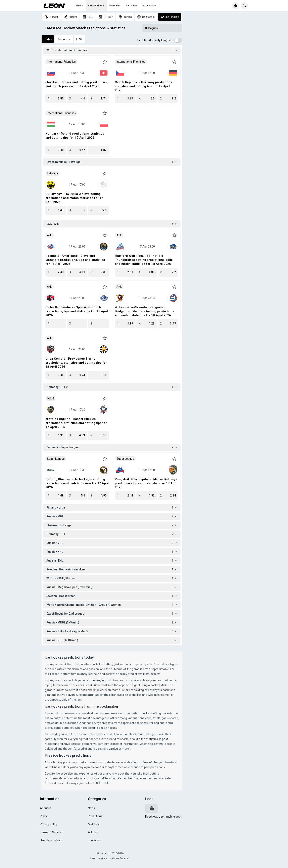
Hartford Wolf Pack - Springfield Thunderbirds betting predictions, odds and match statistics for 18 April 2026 (144, 260)
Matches (115, 6)
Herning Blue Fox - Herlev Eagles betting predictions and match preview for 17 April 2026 (77, 483)
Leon (149, 799)
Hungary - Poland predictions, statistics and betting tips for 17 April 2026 (75, 136)
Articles (132, 6)
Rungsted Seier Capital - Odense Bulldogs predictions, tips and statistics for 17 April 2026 (146, 483)
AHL (50, 235)
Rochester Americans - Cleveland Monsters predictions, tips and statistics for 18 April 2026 (75, 260)
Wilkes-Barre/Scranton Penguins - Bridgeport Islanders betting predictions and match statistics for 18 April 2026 (145, 311)
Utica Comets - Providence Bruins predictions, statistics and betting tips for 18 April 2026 (76, 363)
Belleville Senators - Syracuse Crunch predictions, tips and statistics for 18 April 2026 (77, 311)
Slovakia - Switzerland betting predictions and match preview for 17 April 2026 (76, 84)
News (80, 6)
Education (149, 6)
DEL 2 (51, 398)
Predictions (96, 6)
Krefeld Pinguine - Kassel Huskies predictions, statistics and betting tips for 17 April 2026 (76, 423)
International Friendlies (61, 62)
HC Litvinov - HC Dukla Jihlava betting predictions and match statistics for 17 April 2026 (74, 198)
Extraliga (53, 173)
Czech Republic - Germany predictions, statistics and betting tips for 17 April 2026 (144, 86)
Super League (56, 459)
